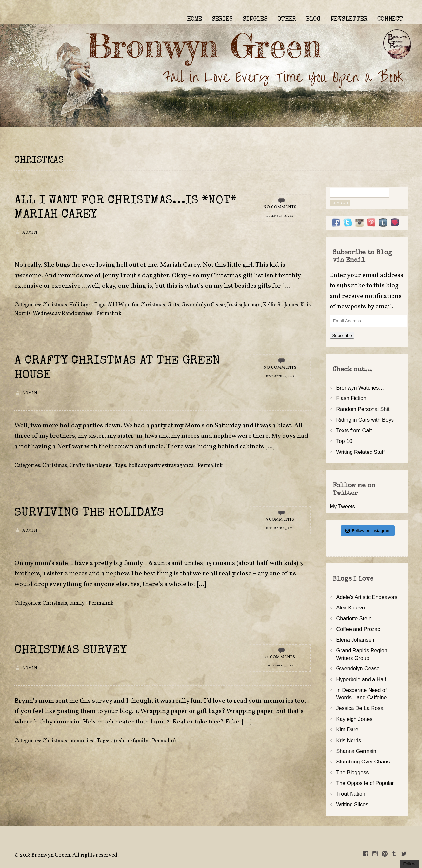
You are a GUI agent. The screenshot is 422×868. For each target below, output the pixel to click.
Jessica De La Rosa (360, 708)
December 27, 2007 (280, 528)
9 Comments (280, 520)
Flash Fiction (351, 398)
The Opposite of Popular (365, 783)
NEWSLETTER (349, 19)
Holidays (80, 305)
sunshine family (129, 741)
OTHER (287, 19)
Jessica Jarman (244, 305)
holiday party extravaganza (161, 466)
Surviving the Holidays (89, 513)
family (77, 603)
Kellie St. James (281, 305)
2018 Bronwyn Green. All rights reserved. (69, 855)
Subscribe (342, 335)
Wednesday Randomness (63, 314)
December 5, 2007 (280, 666)
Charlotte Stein (354, 618)
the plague (99, 466)
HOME (194, 19)
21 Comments (280, 657)
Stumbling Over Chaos (363, 762)
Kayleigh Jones (354, 719)
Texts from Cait (354, 430)
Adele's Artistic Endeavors (367, 597)
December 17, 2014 (280, 216)
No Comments (280, 207)
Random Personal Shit (363, 409)
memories (81, 741)
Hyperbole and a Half (361, 679)
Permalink (109, 314)
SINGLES (255, 19)
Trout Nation (351, 794)
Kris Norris (349, 740)
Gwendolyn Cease (203, 305)
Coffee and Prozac (358, 629)
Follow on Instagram (368, 531)
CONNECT (390, 19)
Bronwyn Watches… (360, 388)
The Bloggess (352, 772)
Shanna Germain (356, 751)
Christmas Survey (70, 651)
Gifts (173, 305)
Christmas (55, 305)
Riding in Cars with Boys (365, 420)
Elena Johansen (355, 640)
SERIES (222, 19)
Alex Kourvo (350, 608)
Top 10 (344, 441)
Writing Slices (352, 804)
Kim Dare (347, 729)
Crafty (77, 466)
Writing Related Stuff (360, 452)
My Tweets (342, 506)
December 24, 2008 (280, 376)
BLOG (313, 19)
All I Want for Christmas (136, 305)
